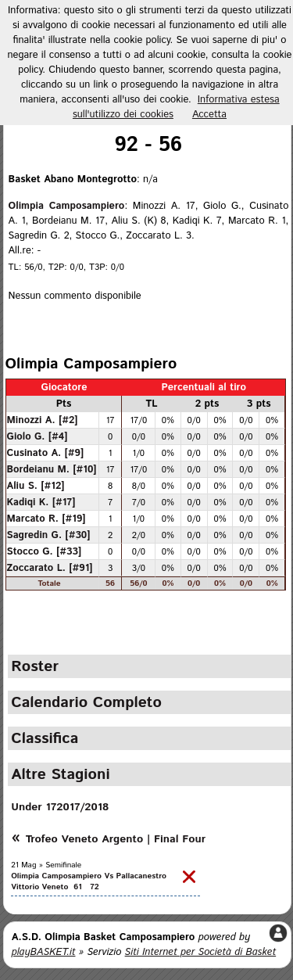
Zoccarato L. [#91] (50, 568)
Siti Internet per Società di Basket (201, 952)
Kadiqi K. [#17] (41, 502)
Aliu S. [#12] (36, 486)
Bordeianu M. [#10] (52, 469)
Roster (35, 666)
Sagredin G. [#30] (49, 535)
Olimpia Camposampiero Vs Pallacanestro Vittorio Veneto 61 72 (89, 881)
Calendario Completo (86, 702)
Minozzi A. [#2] (43, 420)
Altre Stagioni (60, 774)
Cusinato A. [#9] (46, 453)
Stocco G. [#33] (45, 551)
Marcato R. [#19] (46, 519)
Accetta (209, 115)
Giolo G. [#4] (38, 436)
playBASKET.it (44, 952)
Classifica (45, 738)
